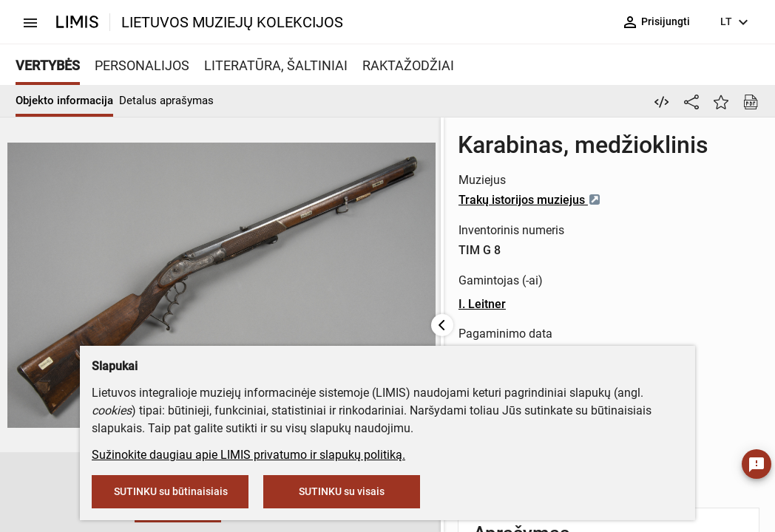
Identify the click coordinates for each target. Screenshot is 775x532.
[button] (68, 493)
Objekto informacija (64, 100)
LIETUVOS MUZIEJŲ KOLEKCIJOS (232, 22)
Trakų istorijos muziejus (426, 200)
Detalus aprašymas (166, 100)
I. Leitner (379, 304)
